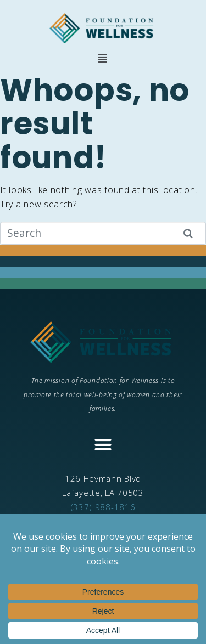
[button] (103, 58)
